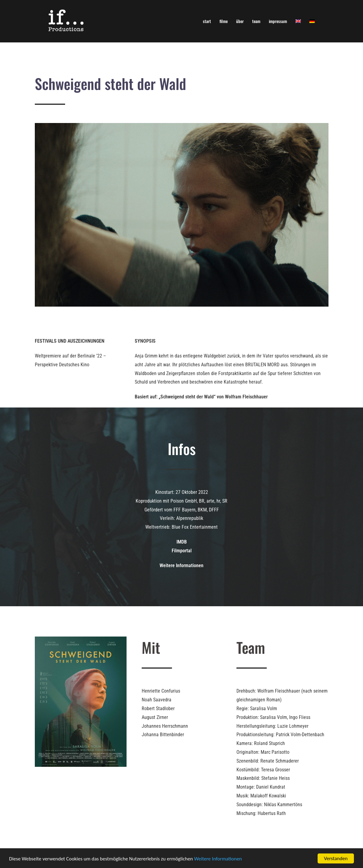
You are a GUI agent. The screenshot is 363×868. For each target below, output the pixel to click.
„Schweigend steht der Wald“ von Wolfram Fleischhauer (213, 397)
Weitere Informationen (218, 859)
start (207, 21)
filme (224, 21)
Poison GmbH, (184, 501)
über (240, 21)
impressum (278, 21)
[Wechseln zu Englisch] (298, 21)
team (256, 21)
